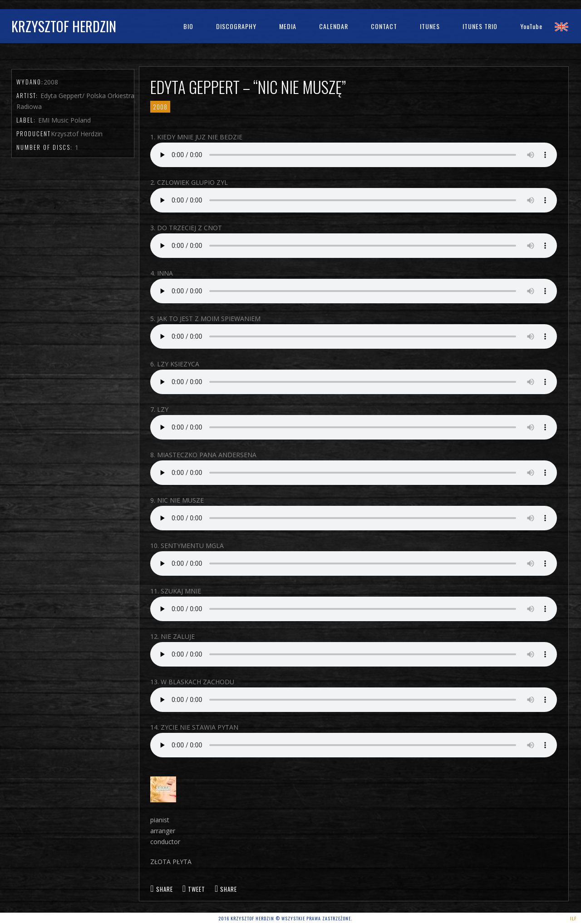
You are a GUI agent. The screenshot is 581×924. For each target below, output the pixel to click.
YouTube (531, 26)
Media (288, 26)
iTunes (430, 26)
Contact (384, 26)
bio (188, 26)
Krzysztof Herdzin (64, 26)
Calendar (334, 26)
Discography (236, 26)
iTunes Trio (480, 26)
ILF (573, 918)
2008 (160, 107)
